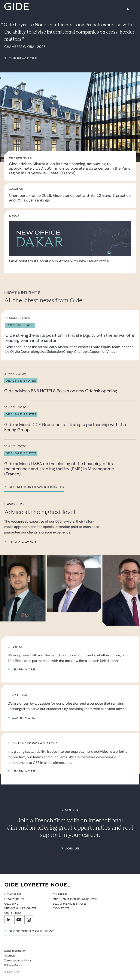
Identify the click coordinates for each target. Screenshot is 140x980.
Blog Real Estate (69, 904)
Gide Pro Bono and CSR (75, 899)
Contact (61, 908)
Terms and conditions (18, 960)
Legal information (15, 951)
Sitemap (10, 956)
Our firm (13, 913)
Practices (14, 899)
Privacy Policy (13, 965)
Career (60, 895)
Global (11, 904)
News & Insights (20, 908)
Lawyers (13, 895)
